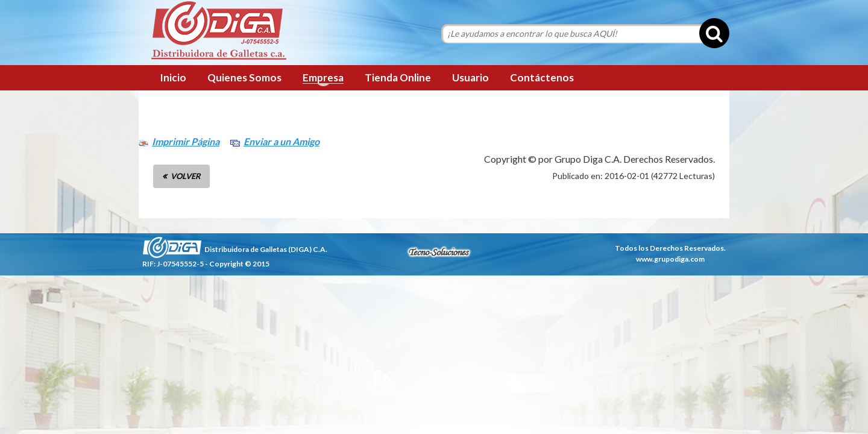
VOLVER (186, 176)
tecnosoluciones (439, 252)
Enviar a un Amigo (281, 141)
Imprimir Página (186, 141)
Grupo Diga (219, 31)
